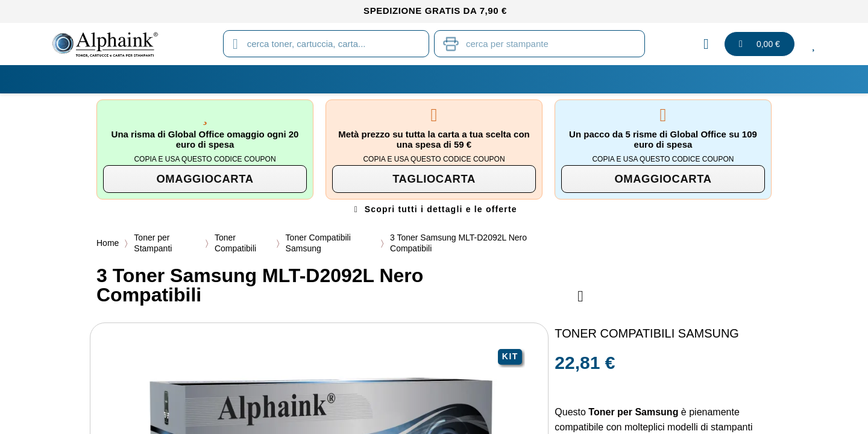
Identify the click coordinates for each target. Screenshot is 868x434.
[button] (205, 179)
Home (108, 243)
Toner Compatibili (236, 243)
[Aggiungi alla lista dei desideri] (580, 297)
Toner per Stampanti (153, 243)
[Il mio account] (706, 44)
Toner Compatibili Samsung (319, 243)
